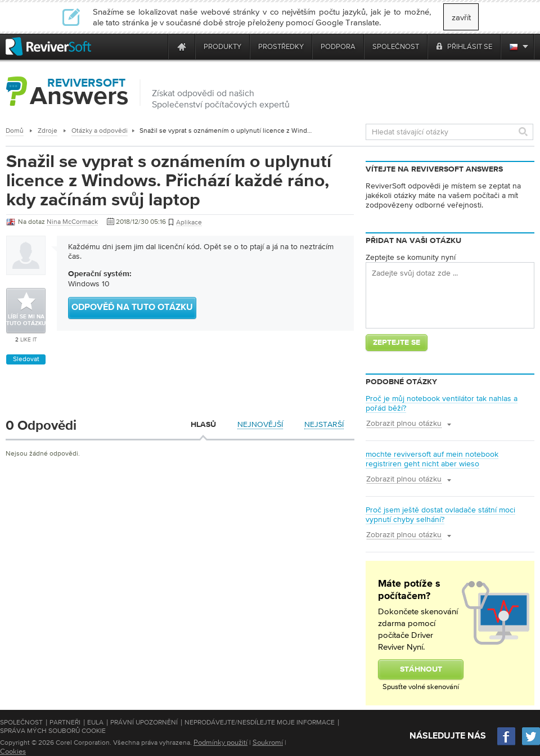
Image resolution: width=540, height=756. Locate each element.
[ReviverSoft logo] (48, 46)
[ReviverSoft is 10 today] (157, 46)
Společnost (21, 722)
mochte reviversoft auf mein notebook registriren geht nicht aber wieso (432, 459)
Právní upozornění (144, 722)
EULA (95, 722)
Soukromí (268, 742)
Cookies (13, 751)
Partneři (65, 722)
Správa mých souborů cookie (53, 731)
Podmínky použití (220, 742)
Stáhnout (421, 669)
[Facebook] (507, 744)
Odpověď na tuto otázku (132, 308)
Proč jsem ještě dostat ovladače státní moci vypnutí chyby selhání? (440, 514)
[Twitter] (531, 744)
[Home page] (182, 46)
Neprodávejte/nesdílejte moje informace (260, 722)
